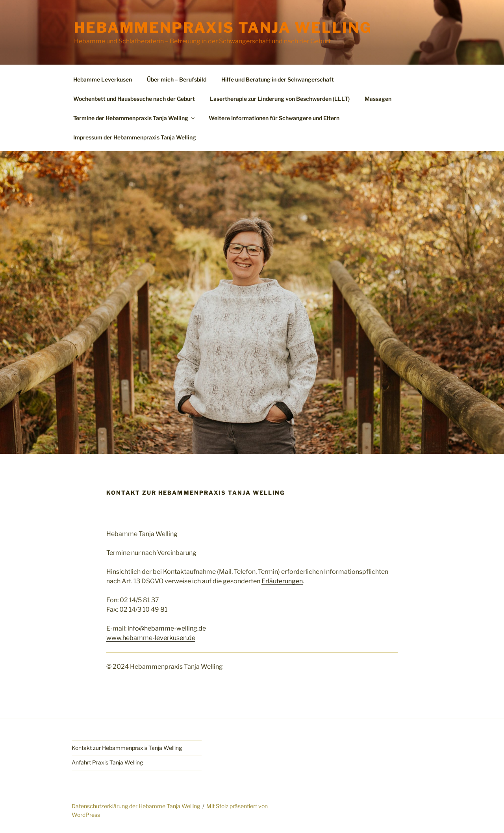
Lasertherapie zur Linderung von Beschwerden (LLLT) (280, 99)
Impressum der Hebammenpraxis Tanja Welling (135, 137)
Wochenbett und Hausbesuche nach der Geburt (134, 99)
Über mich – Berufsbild (177, 79)
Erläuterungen (282, 581)
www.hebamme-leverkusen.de (151, 638)
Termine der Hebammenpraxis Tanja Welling (134, 118)
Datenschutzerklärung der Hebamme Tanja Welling (136, 806)
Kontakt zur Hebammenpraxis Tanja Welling (127, 748)
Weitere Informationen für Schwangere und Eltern (274, 118)
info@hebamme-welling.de (167, 628)
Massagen (378, 99)
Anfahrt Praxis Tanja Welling (107, 762)
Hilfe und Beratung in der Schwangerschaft (278, 79)
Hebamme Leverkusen (103, 79)
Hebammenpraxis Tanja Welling (223, 28)
